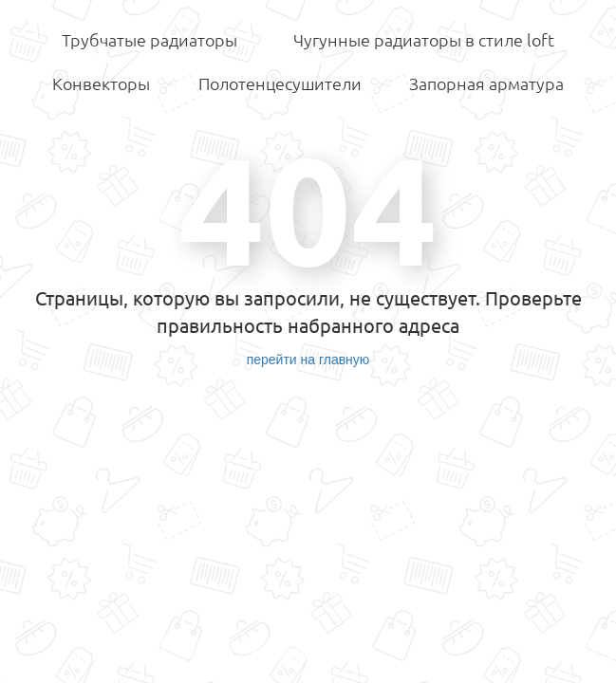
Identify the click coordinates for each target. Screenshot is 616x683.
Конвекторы (101, 83)
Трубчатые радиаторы (149, 40)
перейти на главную (308, 360)
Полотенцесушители (280, 83)
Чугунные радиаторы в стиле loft (424, 40)
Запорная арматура (486, 83)
